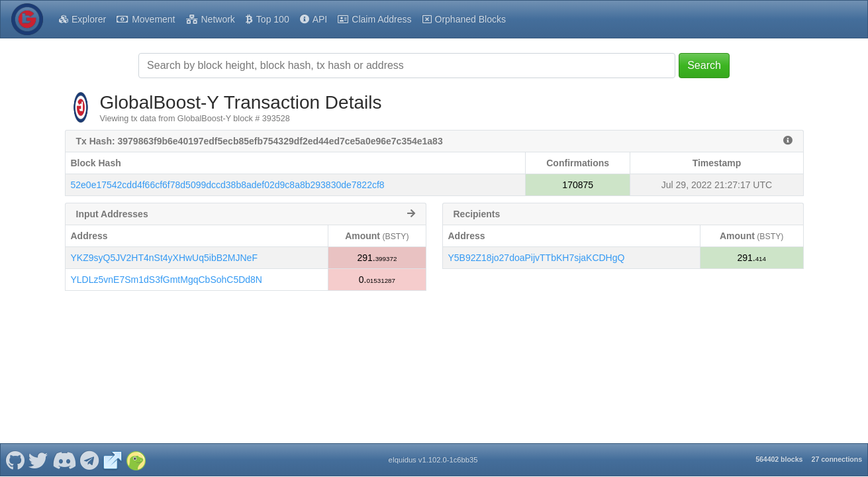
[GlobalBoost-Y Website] (113, 460)
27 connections (837, 459)
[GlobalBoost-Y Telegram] (90, 460)
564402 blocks (779, 459)
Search (704, 65)
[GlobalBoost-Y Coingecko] (136, 460)
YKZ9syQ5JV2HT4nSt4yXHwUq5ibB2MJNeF (164, 258)
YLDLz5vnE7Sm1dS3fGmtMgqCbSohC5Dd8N (167, 280)
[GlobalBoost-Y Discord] (64, 460)
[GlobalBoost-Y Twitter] (38, 460)
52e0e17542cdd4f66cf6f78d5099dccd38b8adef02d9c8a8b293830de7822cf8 (228, 185)
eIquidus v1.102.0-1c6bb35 (433, 460)
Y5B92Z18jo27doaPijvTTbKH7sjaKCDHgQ (537, 258)
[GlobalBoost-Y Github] (15, 460)
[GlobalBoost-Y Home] (27, 19)
